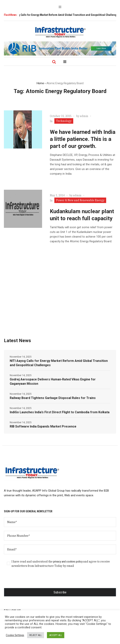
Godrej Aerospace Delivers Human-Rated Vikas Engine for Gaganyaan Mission (53, 381)
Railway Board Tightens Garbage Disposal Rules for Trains (53, 398)
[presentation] (34, 580)
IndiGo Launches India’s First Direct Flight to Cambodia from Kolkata (60, 412)
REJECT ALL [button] (36, 635)
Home (40, 83)
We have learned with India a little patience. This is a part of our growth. (83, 139)
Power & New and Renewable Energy (80, 200)
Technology (64, 121)
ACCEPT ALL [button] (56, 635)
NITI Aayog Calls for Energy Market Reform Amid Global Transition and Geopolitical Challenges (59, 363)
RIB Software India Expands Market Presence (43, 426)
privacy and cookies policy (68, 562)
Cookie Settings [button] (15, 635)
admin (84, 116)
